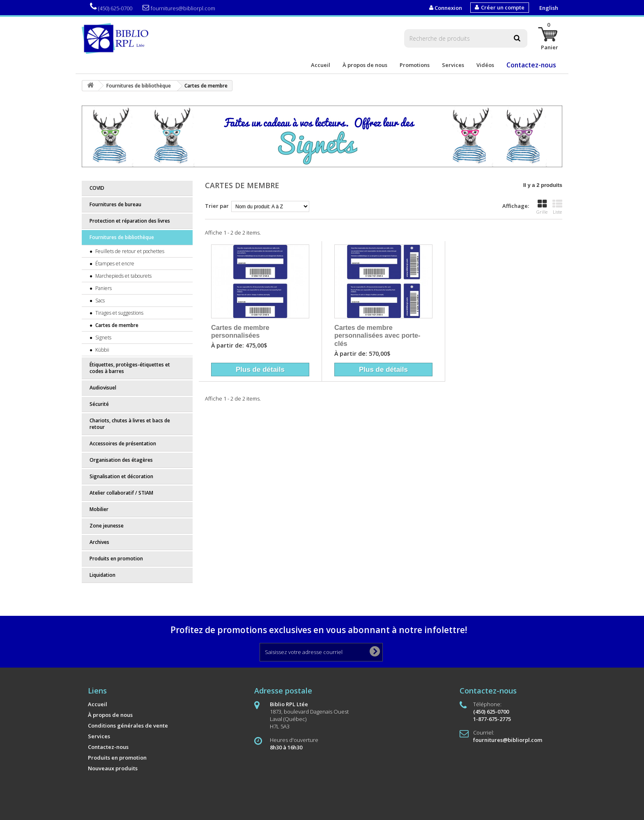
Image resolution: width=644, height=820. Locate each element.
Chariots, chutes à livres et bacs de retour (130, 424)
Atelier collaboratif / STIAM (121, 493)
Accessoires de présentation (123, 443)
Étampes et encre (114, 264)
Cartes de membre (116, 325)
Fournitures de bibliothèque (122, 237)
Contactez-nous (531, 65)
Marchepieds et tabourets (123, 276)
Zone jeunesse (107, 526)
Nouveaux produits (113, 768)
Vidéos (485, 65)
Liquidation (102, 575)
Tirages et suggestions (119, 313)
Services (453, 65)
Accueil (321, 65)
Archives (99, 542)
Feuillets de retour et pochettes (129, 251)
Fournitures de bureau (115, 204)
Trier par (217, 206)
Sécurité (99, 404)
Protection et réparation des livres (130, 221)
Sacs (99, 301)
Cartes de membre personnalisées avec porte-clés (377, 335)
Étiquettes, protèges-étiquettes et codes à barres (130, 368)
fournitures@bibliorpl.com (179, 8)
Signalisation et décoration (121, 476)
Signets (103, 337)
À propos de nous (365, 65)
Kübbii (102, 350)
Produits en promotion (116, 559)
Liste (557, 207)
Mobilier (99, 509)
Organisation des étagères (121, 460)
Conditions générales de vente (128, 726)
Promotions (415, 65)
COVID (97, 188)
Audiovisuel (103, 388)
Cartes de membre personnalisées (240, 332)
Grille (542, 207)
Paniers (103, 288)
